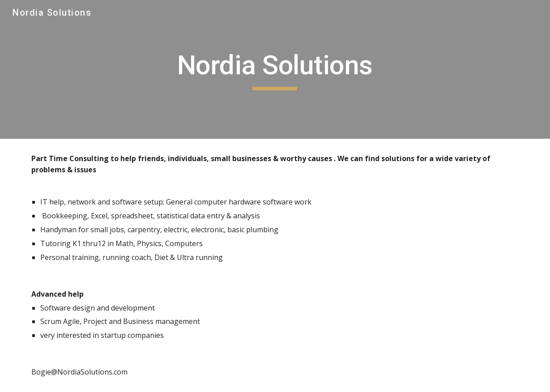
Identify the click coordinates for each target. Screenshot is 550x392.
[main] (275, 69)
